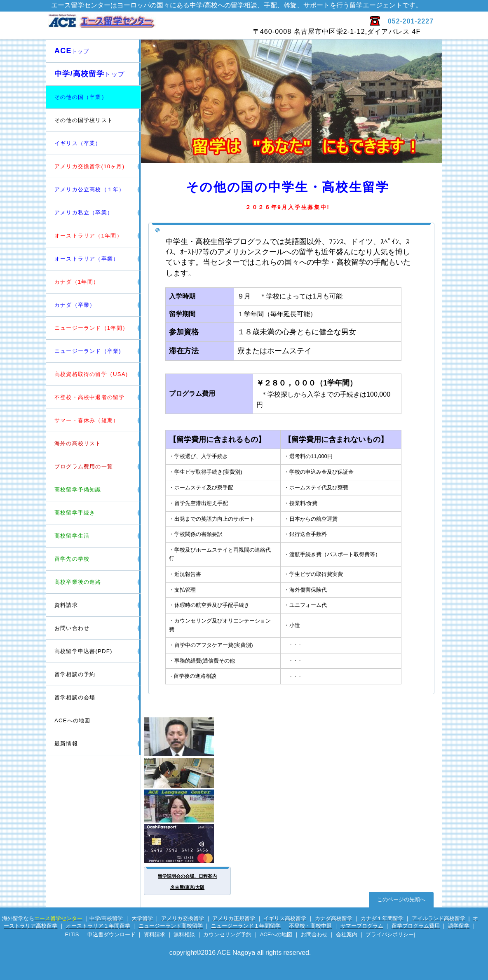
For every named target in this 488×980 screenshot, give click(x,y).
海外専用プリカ (188, 844)
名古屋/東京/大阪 (187, 887)
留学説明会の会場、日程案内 (187, 876)
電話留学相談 (188, 773)
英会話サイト (188, 806)
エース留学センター (144, 25)
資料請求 (66, 605)
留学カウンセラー (188, 737)
